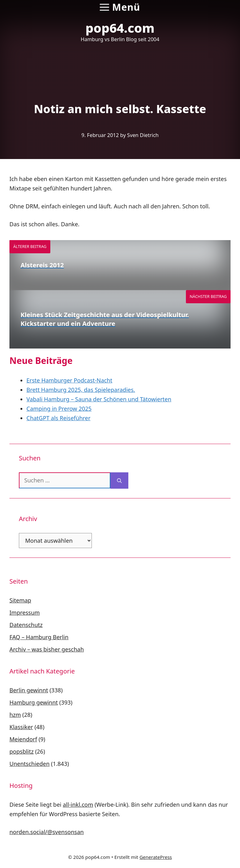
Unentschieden (30, 764)
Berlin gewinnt (29, 690)
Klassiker (21, 727)
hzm (15, 715)
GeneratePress (156, 857)
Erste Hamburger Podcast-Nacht (69, 380)
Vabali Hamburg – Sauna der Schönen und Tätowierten (99, 399)
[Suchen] (119, 481)
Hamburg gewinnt (34, 702)
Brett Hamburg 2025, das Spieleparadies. (81, 390)
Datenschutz (26, 625)
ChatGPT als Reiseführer (59, 418)
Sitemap (20, 600)
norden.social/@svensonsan (47, 832)
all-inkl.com (78, 805)
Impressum (25, 613)
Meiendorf (23, 739)
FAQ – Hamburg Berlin (39, 637)
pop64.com (120, 28)
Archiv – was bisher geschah (47, 649)
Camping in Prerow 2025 (59, 409)
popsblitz (22, 751)
